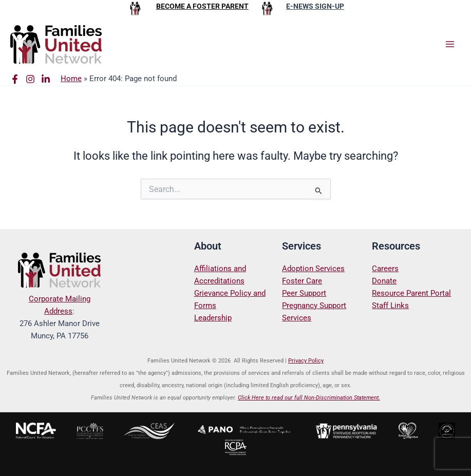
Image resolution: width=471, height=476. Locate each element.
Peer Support (304, 293)
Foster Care (302, 281)
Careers (385, 269)
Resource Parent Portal (411, 293)
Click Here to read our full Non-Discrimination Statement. (309, 398)
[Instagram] (30, 79)
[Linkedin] (46, 79)
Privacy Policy (306, 361)
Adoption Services (313, 269)
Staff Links (390, 306)
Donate (384, 281)
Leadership (213, 318)
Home (71, 79)
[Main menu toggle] (450, 44)
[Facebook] (15, 79)
